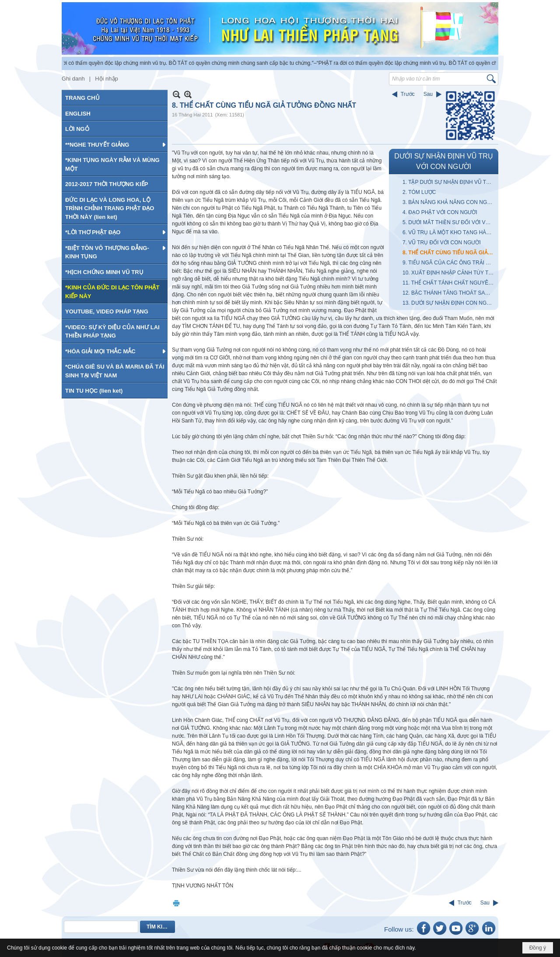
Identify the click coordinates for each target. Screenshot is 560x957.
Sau (428, 94)
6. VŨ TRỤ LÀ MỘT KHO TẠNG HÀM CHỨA (449, 232)
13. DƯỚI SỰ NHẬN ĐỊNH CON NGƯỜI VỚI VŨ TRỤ (449, 303)
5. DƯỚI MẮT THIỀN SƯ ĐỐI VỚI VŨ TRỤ (449, 222)
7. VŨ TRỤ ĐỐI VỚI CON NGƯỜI (442, 243)
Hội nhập (107, 79)
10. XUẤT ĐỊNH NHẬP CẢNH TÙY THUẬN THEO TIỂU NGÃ (449, 273)
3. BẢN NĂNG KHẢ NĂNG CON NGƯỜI (449, 202)
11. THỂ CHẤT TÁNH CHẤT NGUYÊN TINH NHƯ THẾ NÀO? (449, 283)
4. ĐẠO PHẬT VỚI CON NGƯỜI (440, 212)
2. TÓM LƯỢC (419, 192)
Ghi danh (73, 79)
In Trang (176, 903)
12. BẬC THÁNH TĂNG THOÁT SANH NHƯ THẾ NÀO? (449, 293)
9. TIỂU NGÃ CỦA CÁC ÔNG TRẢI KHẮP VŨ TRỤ (449, 263)
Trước (408, 94)
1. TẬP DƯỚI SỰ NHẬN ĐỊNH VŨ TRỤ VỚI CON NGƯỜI (449, 182)
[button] (115, 144)
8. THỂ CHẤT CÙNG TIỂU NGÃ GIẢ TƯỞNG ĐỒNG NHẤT (449, 253)
